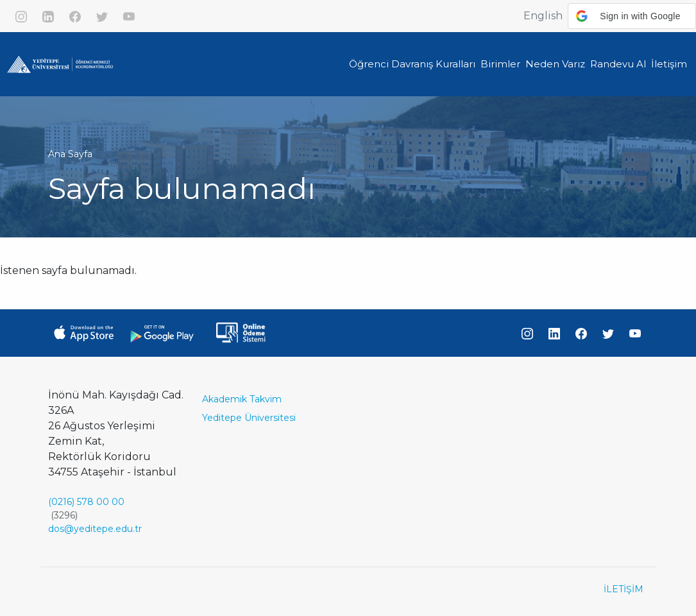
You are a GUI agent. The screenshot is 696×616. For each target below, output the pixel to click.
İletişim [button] (669, 64)
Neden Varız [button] (555, 64)
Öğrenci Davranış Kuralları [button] (412, 64)
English (543, 16)
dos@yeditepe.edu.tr (95, 529)
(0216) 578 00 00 (86, 502)
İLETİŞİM (624, 589)
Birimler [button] (500, 64)
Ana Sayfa (70, 154)
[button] (632, 16)
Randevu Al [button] (618, 64)
